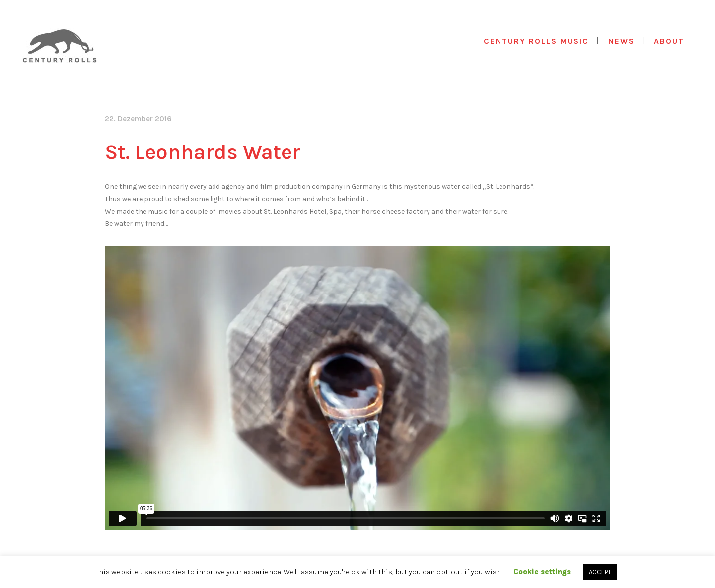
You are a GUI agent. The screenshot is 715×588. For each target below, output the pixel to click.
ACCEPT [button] (600, 572)
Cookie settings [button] (542, 572)
